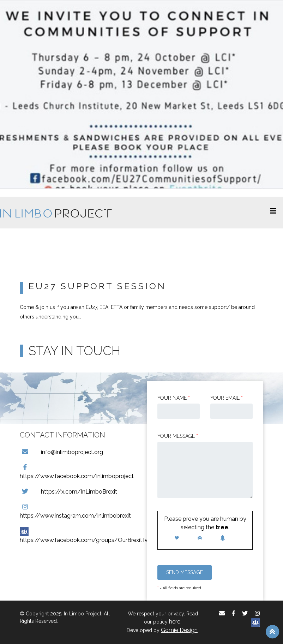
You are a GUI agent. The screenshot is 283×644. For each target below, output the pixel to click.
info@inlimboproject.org (61, 452)
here (175, 622)
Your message (178, 436)
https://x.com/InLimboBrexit (68, 492)
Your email (227, 398)
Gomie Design (179, 630)
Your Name (174, 398)
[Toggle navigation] (273, 213)
